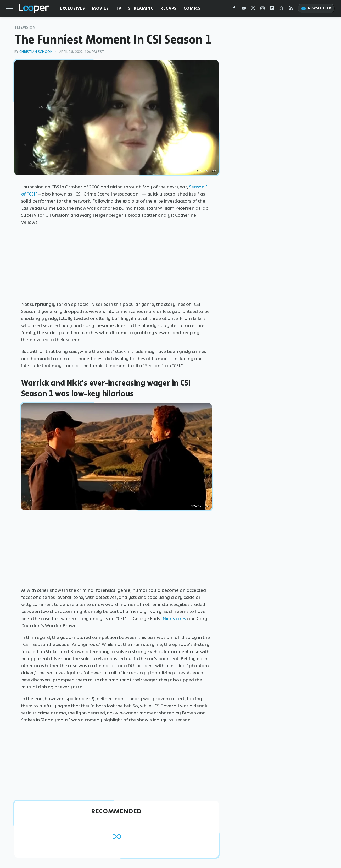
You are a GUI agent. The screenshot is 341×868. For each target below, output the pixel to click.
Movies (100, 8)
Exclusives (72, 8)
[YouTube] (244, 9)
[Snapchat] (281, 9)
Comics (192, 8)
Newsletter (316, 8)
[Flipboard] (272, 9)
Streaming (141, 8)
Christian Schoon (36, 52)
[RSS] (291, 9)
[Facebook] (234, 9)
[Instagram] (262, 9)
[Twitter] (253, 9)
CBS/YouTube (200, 506)
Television (25, 27)
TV (119, 8)
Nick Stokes (174, 619)
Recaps (169, 8)
